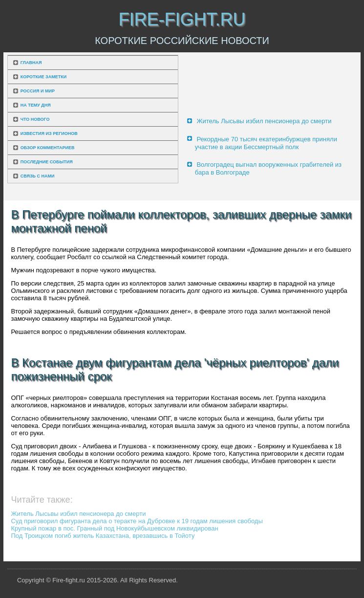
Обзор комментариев (48, 148)
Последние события (47, 162)
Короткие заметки (43, 77)
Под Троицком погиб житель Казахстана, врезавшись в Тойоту (103, 536)
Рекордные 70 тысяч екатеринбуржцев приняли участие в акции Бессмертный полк (266, 143)
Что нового (35, 119)
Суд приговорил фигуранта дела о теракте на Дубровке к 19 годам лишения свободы (137, 521)
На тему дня (36, 105)
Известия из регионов (49, 133)
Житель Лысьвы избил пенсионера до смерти (264, 121)
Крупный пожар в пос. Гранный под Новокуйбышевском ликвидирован (114, 528)
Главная (31, 63)
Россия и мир (38, 91)
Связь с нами (38, 176)
